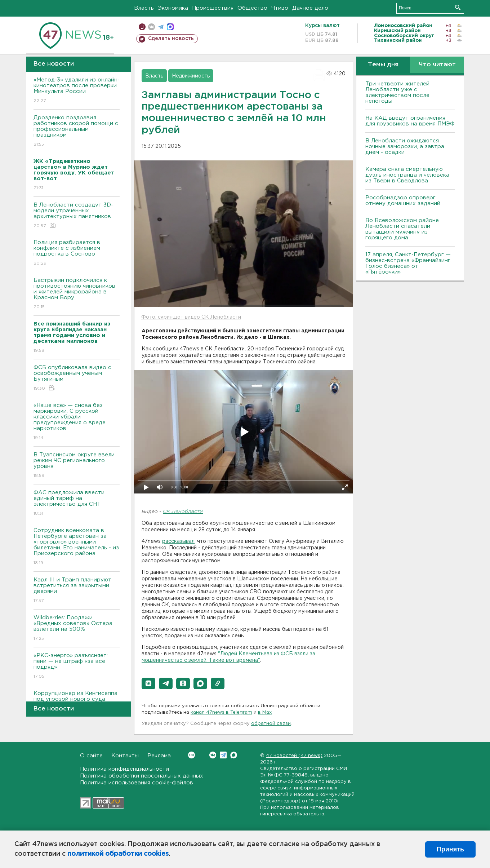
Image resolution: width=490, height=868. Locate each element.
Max (234, 755)
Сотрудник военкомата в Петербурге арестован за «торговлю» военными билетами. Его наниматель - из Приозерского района (77, 547)
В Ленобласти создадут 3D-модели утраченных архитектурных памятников (77, 216)
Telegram (223, 755)
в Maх (265, 712)
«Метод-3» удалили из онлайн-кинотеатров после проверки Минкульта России (77, 91)
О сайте (91, 756)
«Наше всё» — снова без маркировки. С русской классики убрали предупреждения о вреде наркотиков (77, 422)
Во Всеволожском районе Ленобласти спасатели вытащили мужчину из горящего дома (402, 229)
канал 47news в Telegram (221, 712)
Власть (144, 8)
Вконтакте (191, 755)
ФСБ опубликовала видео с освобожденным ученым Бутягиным (77, 378)
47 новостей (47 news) (294, 756)
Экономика (173, 8)
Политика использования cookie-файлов (137, 783)
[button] (148, 683)
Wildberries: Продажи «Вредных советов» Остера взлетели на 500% (77, 628)
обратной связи (271, 724)
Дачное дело (310, 8)
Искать (458, 7)
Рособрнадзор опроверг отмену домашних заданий (403, 201)
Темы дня (383, 65)
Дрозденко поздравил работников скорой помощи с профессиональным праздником (77, 131)
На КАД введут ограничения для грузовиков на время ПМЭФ (410, 121)
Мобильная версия (142, 27)
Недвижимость (191, 76)
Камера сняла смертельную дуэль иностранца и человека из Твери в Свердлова (407, 175)
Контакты (125, 756)
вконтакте (152, 27)
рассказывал (178, 541)
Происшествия (213, 8)
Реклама (159, 756)
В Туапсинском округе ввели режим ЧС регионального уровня (77, 466)
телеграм (161, 27)
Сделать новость (171, 39)
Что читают (437, 65)
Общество (252, 8)
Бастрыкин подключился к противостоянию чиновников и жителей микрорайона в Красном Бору (77, 294)
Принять (450, 849)
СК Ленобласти (183, 512)
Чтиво (280, 8)
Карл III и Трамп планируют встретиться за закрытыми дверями (77, 591)
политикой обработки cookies (118, 854)
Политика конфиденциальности (124, 769)
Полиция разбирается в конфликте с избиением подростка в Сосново (77, 253)
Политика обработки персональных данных (142, 776)
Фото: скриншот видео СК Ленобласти (191, 317)
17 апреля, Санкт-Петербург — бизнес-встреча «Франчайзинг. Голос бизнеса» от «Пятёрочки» (408, 263)
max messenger (170, 27)
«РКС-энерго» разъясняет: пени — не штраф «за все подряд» (77, 666)
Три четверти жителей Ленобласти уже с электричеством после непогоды (397, 92)
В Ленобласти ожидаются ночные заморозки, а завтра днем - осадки (405, 147)
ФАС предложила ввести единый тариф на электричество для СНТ (77, 503)
